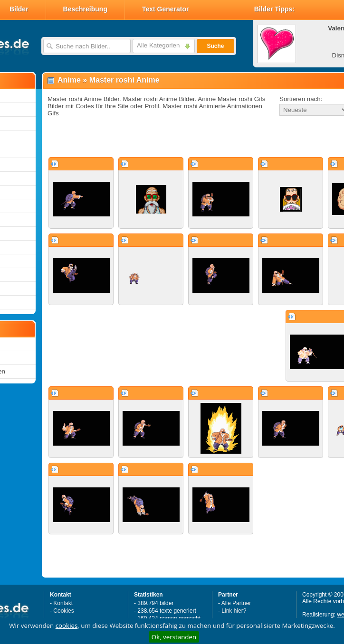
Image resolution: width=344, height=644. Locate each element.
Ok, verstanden (174, 637)
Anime (69, 80)
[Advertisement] (166, 137)
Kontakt (63, 603)
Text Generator (166, 9)
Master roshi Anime (124, 80)
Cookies (63, 611)
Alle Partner (236, 603)
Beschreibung (85, 9)
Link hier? (234, 611)
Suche (215, 46)
